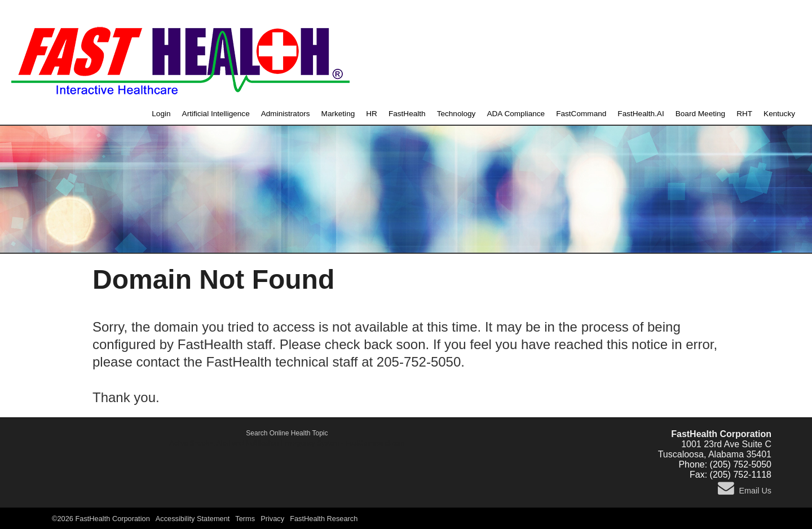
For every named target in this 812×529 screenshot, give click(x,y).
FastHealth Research (324, 519)
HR (372, 114)
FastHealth (407, 114)
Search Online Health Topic (287, 433)
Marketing (338, 114)
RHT (744, 114)
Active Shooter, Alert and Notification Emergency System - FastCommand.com (287, 443)
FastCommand (581, 114)
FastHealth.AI (641, 114)
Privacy (272, 519)
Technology (456, 114)
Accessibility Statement (193, 519)
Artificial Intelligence (216, 114)
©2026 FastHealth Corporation (101, 519)
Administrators (286, 114)
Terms (245, 519)
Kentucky (779, 114)
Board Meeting (700, 114)
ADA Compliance (516, 114)
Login (161, 114)
